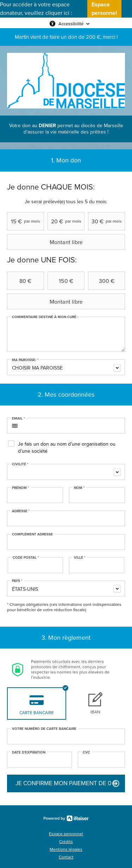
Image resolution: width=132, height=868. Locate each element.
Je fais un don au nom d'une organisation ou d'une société (67, 448)
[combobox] (66, 367)
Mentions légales (66, 849)
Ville (80, 558)
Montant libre (46, 242)
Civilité (20, 464)
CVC (86, 752)
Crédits (66, 842)
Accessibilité (71, 24)
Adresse (21, 511)
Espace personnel (66, 834)
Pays (17, 581)
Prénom (21, 488)
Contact (66, 857)
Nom (79, 488)
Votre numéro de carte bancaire (44, 729)
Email (18, 418)
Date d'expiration (29, 752)
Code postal (26, 558)
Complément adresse (32, 534)
